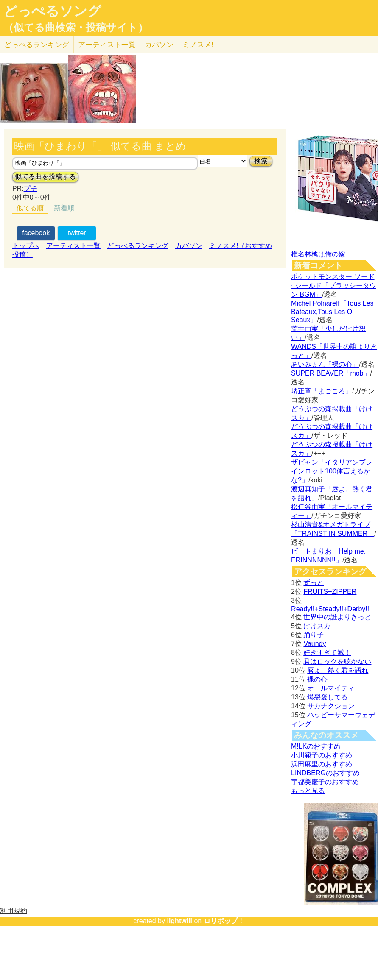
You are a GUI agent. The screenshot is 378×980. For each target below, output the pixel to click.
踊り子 (314, 635)
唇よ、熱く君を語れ (338, 670)
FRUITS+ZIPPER (330, 592)
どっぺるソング (52, 11)
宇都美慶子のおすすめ (325, 782)
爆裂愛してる (328, 697)
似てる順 (30, 208)
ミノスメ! (198, 45)
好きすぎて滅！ (327, 653)
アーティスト (107, 45)
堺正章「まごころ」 (322, 391)
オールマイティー (334, 688)
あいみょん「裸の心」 (325, 364)
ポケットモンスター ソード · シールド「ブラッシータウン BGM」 (334, 285)
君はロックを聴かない (337, 661)
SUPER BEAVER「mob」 (330, 373)
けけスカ (317, 626)
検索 (261, 161)
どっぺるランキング (138, 246)
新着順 (64, 208)
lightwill (179, 921)
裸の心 (317, 679)
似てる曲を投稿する (45, 177)
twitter (77, 233)
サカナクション (331, 706)
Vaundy (315, 644)
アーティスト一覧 (73, 246)
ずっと (314, 583)
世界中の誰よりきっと (337, 617)
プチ (31, 188)
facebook (36, 233)
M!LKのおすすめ (316, 746)
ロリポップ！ (224, 921)
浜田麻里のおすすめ (322, 764)
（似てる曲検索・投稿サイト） (76, 28)
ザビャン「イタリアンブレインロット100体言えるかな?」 (332, 471)
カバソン (159, 45)
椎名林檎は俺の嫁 (318, 254)
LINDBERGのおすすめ (325, 773)
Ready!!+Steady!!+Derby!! (330, 609)
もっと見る (308, 791)
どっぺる (37, 45)
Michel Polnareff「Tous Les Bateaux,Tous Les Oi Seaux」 (332, 312)
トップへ (26, 246)
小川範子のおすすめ (322, 755)
